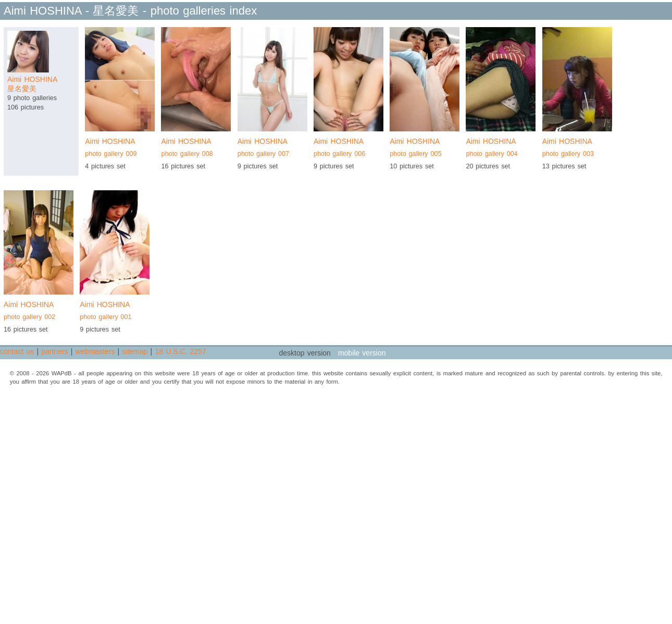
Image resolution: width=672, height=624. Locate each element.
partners (54, 351)
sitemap (135, 351)
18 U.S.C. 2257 (180, 351)
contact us (17, 351)
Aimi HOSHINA (120, 149)
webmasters (95, 351)
